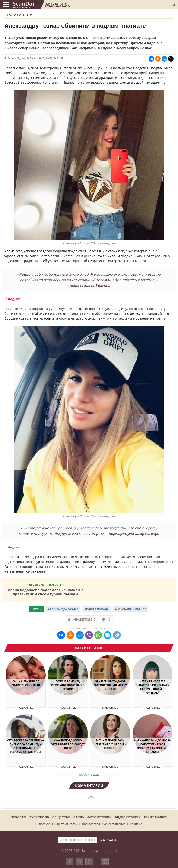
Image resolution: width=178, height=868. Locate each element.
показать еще (89, 775)
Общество (61, 817)
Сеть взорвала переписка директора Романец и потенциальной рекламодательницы (26, 746)
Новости (18, 817)
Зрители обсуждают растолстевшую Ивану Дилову (110, 685)
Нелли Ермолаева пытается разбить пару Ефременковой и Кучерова (152, 687)
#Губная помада (97, 609)
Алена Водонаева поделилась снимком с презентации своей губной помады (46, 592)
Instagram (12, 299)
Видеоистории (128, 817)
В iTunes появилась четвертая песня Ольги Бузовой (110, 744)
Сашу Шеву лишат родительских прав (26, 683)
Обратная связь (66, 824)
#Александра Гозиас (63, 609)
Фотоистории (100, 817)
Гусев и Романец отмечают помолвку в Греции (68, 685)
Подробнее (26, 708)
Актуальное (57, 4)
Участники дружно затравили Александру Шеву (68, 744)
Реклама (136, 824)
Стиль (79, 817)
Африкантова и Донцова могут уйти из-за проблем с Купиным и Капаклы (152, 746)
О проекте (43, 824)
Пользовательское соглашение (103, 824)
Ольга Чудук (17, 58)
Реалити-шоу (18, 15)
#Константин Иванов (130, 609)
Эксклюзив (39, 817)
